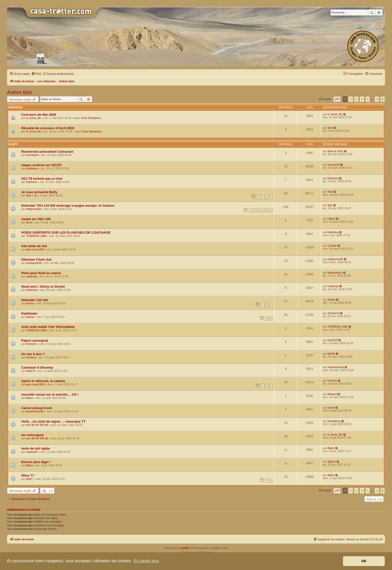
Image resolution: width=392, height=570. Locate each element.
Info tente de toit (34, 246)
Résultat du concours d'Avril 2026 (48, 128)
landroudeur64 (35, 411)
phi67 (29, 479)
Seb (330, 128)
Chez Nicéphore (91, 118)
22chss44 (333, 313)
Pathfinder (29, 313)
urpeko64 (32, 452)
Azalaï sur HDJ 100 (36, 219)
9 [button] (377, 99)
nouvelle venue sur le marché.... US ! (50, 394)
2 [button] (351, 99)
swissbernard (336, 367)
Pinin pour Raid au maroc (41, 273)
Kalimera (31, 182)
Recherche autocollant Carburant (47, 152)
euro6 (331, 408)
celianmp (31, 276)
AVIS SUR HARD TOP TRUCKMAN (48, 327)
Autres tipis (19, 92)
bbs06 (331, 354)
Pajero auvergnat (35, 340)
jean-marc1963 (35, 249)
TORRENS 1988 (36, 236)
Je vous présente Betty (39, 192)
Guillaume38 (34, 263)
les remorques (32, 435)
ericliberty (32, 168)
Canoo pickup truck (37, 408)
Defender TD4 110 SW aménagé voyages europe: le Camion (68, 206)
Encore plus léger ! (36, 462)
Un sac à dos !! (33, 354)
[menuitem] (36, 74)
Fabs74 (31, 371)
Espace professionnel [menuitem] (58, 73)
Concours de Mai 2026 (39, 115)
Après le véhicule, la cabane (43, 381)
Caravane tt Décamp (37, 367)
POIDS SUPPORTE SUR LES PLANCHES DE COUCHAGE (66, 233)
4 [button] (362, 99)
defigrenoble (34, 209)
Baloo (29, 398)
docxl (29, 222)
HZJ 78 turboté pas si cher (42, 179)
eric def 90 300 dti (37, 425)
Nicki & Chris (335, 151)
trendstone (334, 421)
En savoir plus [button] (146, 561)
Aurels (30, 303)
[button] (337, 99)
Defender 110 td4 (34, 300)
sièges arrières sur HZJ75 (41, 165)
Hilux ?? (28, 475)
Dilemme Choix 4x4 (36, 260)
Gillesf (331, 219)
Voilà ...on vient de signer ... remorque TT (53, 421)
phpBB (184, 548)
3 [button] (356, 99)
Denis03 (31, 344)
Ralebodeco (335, 273)
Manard (332, 394)
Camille (332, 246)
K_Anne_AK (33, 118)
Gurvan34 (32, 155)
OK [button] (364, 561)
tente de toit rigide (35, 448)
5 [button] (368, 99)
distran (30, 317)
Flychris (332, 381)
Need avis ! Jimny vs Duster (43, 286)
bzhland (31, 357)
